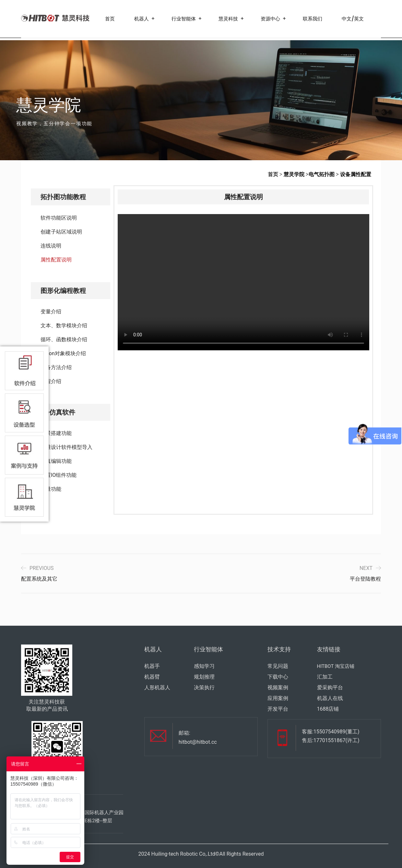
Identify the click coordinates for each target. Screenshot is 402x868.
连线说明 (51, 246)
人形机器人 (157, 687)
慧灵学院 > (296, 174)
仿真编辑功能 (56, 461)
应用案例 (278, 698)
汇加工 (325, 677)
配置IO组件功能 (59, 475)
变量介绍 (51, 312)
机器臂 (152, 677)
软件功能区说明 (59, 218)
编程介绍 (51, 381)
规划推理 (204, 677)
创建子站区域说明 (61, 232)
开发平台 (278, 709)
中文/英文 (353, 19)
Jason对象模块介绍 (63, 353)
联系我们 (313, 19)
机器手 (152, 666)
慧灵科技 (228, 19)
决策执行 (204, 687)
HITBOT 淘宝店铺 (336, 666)
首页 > (275, 174)
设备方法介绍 (56, 367)
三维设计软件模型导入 (66, 447)
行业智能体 (184, 19)
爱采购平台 (330, 687)
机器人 (142, 19)
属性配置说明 (56, 260)
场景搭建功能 (56, 433)
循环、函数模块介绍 (64, 339)
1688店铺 (328, 709)
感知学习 (204, 666)
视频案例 (278, 687)
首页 (110, 19)
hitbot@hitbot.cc (198, 742)
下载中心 (278, 677)
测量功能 (51, 489)
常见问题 (278, 666)
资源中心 (270, 19)
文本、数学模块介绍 (64, 325)
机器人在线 (330, 698)
